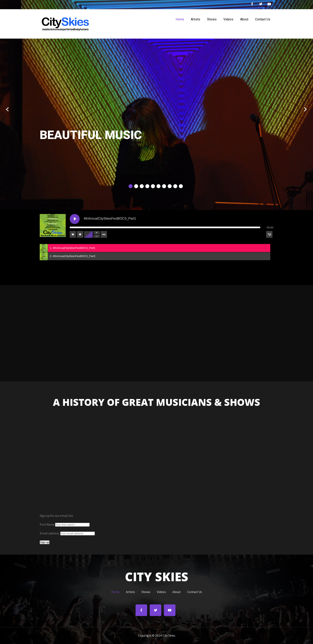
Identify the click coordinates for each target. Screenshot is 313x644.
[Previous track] (73, 234)
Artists (196, 19)
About (244, 19)
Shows (212, 19)
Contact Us (263, 19)
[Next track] (80, 234)
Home (180, 19)
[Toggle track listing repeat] (104, 234)
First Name (47, 524)
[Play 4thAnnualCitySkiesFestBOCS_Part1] (75, 219)
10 (181, 186)
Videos (228, 19)
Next (305, 109)
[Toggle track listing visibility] (269, 234)
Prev (8, 109)
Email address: (50, 533)
